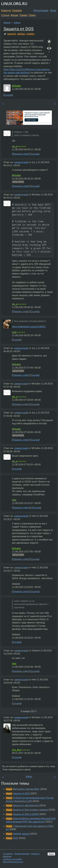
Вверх (51, 854)
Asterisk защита (21, 834)
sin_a (15, 146)
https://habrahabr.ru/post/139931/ (29, 327)
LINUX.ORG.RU (14, 4)
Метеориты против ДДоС (26, 789)
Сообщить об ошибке (12, 859)
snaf (14, 332)
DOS (15, 838)
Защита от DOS (18, 29)
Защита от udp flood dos (26, 805)
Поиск (32, 15)
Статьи (5, 15)
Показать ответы (21, 508)
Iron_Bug (17, 750)
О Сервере (8, 854)
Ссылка (8, 95)
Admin (17, 23)
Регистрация (41, 10)
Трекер (23, 15)
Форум (14, 15)
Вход (53, 10)
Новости (6, 10)
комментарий (21, 162)
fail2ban (21, 34)
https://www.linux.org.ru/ (13, 862)
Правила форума (22, 854)
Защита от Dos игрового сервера (30, 810)
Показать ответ (21, 154)
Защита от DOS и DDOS (26, 814)
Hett (14, 500)
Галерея (17, 10)
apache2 (12, 34)
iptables (30, 34)
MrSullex (16, 86)
